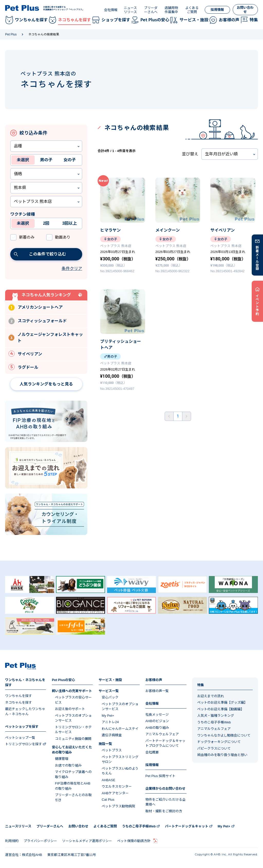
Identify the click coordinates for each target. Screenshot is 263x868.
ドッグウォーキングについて (219, 742)
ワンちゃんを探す (18, 696)
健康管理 (62, 759)
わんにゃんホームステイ (120, 729)
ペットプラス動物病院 (118, 806)
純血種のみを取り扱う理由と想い (222, 755)
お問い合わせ (245, 10)
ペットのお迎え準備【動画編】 (221, 709)
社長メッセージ (157, 715)
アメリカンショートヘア (36, 307)
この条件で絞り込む (40, 254)
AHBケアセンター (115, 793)
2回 (46, 223)
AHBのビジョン (157, 721)
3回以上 (69, 223)
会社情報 (111, 10)
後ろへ (187, 416)
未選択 (23, 160)
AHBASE (109, 780)
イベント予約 (257, 305)
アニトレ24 (110, 722)
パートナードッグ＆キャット (187, 826)
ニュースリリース (130, 10)
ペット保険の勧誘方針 (134, 841)
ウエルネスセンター (117, 786)
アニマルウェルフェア (162, 734)
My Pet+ (108, 716)
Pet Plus (11, 34)
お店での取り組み (68, 765)
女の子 (70, 160)
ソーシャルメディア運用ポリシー (87, 841)
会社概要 (152, 752)
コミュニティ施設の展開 (73, 739)
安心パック (110, 697)
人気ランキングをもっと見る (46, 384)
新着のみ (27, 237)
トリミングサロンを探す (24, 744)
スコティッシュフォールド (38, 321)
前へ (169, 416)
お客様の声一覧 (157, 691)
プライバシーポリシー (40, 841)
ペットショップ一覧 (20, 738)
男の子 (46, 160)
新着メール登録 (257, 258)
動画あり (63, 237)
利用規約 (12, 841)
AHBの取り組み (157, 728)
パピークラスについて (214, 748)
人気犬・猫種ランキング (216, 716)
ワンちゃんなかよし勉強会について (224, 735)
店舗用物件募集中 (171, 10)
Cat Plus (108, 800)
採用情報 (217, 10)
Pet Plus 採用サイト (160, 776)
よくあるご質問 (192, 10)
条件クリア (72, 268)
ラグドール (23, 367)
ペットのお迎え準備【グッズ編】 (222, 702)
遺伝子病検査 (112, 735)
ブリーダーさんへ (151, 10)
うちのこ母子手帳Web (214, 722)
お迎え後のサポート (70, 709)
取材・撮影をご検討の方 (164, 811)
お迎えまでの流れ (211, 696)
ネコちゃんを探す (18, 702)
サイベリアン (25, 354)
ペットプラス (112, 750)
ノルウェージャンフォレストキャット (46, 338)
